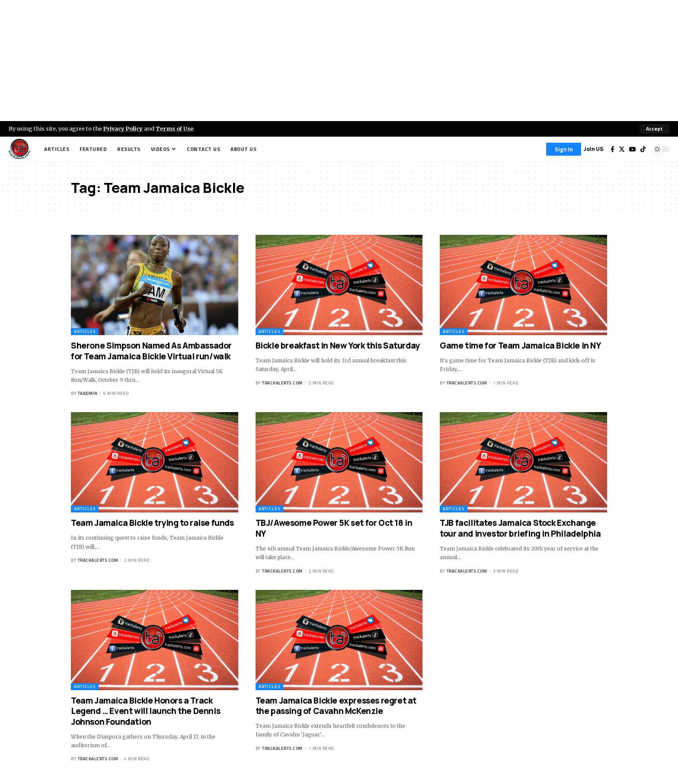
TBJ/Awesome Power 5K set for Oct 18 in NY (334, 528)
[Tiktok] (643, 149)
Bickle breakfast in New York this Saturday (338, 346)
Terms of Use (176, 128)
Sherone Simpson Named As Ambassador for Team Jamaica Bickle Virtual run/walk (151, 351)
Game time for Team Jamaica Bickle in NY (520, 346)
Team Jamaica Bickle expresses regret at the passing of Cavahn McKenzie (336, 706)
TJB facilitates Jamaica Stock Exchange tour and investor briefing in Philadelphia (520, 528)
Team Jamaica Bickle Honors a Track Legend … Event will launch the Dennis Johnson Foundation (146, 711)
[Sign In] (564, 149)
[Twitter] (622, 149)
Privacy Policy (124, 128)
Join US (593, 149)
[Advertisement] (339, 61)
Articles (85, 331)
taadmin (88, 394)
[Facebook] (612, 149)
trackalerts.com (282, 383)
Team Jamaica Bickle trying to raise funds (152, 523)
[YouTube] (633, 149)
